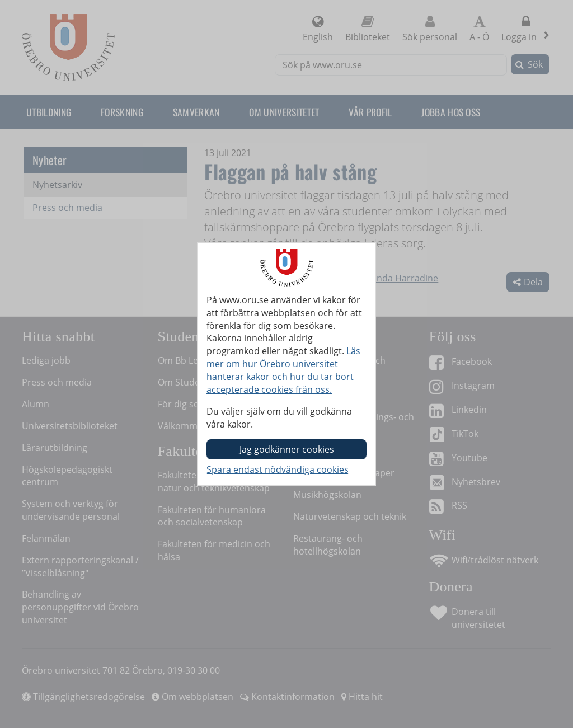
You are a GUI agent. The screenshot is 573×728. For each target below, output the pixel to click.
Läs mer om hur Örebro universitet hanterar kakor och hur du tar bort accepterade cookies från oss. (283, 370)
